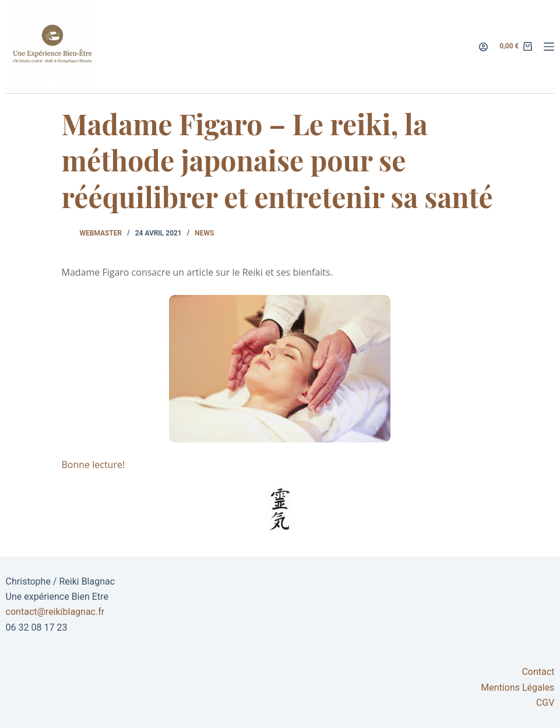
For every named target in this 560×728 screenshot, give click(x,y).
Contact (538, 672)
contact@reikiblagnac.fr (55, 612)
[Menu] (549, 47)
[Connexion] (483, 47)
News (204, 233)
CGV (545, 703)
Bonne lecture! (93, 465)
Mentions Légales (517, 687)
